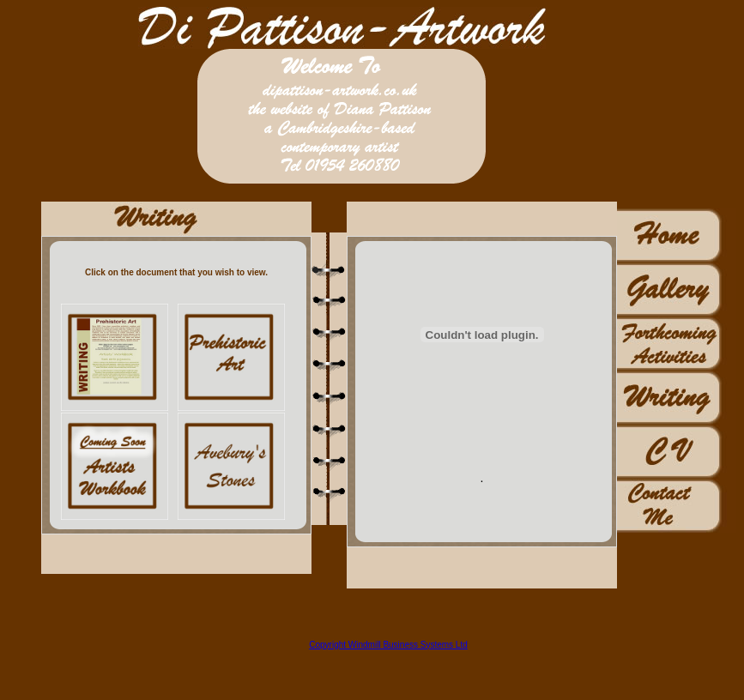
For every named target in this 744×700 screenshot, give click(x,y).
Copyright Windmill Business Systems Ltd (388, 645)
